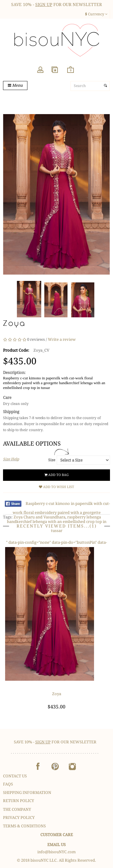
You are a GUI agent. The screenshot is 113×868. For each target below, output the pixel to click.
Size (52, 460)
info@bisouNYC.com (56, 852)
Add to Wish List (56, 487)
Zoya (57, 694)
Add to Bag (56, 475)
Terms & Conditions (24, 826)
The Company (17, 809)
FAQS (8, 784)
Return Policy (19, 801)
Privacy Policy (19, 818)
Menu (15, 85)
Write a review (62, 339)
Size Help (11, 459)
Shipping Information (27, 793)
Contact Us (15, 776)
